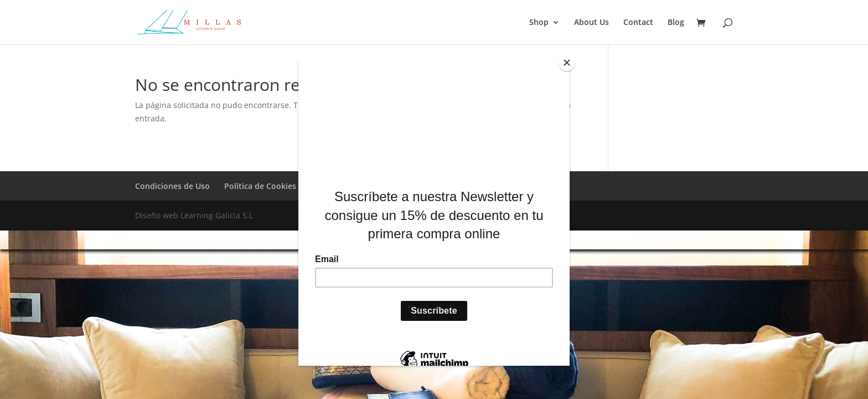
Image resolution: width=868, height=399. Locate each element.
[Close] (567, 63)
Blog (676, 23)
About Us (591, 23)
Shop (539, 23)
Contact (638, 23)
